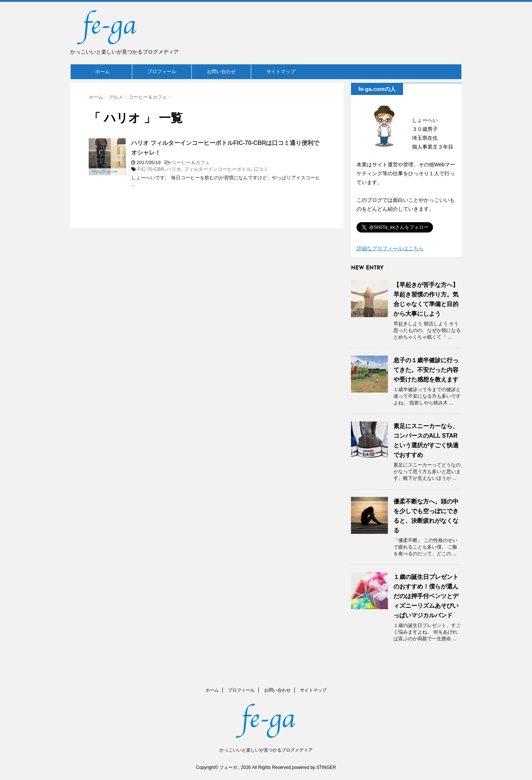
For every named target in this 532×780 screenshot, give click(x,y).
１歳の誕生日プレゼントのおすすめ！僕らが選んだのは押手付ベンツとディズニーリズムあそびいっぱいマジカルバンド (426, 596)
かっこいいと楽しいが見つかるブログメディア (266, 750)
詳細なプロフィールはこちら (390, 248)
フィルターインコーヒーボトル (218, 169)
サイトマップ (281, 72)
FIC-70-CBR (151, 169)
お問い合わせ (221, 72)
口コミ (261, 169)
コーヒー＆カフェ (191, 162)
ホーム (103, 72)
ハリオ (174, 169)
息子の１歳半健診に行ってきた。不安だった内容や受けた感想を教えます (426, 370)
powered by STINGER (314, 767)
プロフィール (162, 72)
